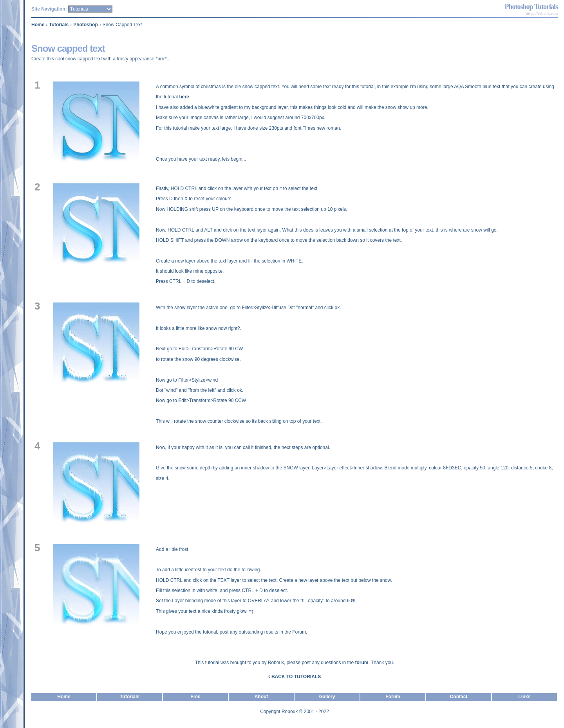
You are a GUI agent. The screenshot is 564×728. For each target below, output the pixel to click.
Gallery (327, 697)
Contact (459, 697)
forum (362, 663)
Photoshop (86, 25)
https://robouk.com (542, 14)
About (261, 697)
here (184, 97)
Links (524, 697)
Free (195, 697)
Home (38, 25)
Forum (393, 697)
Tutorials (59, 25)
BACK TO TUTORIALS (295, 677)
